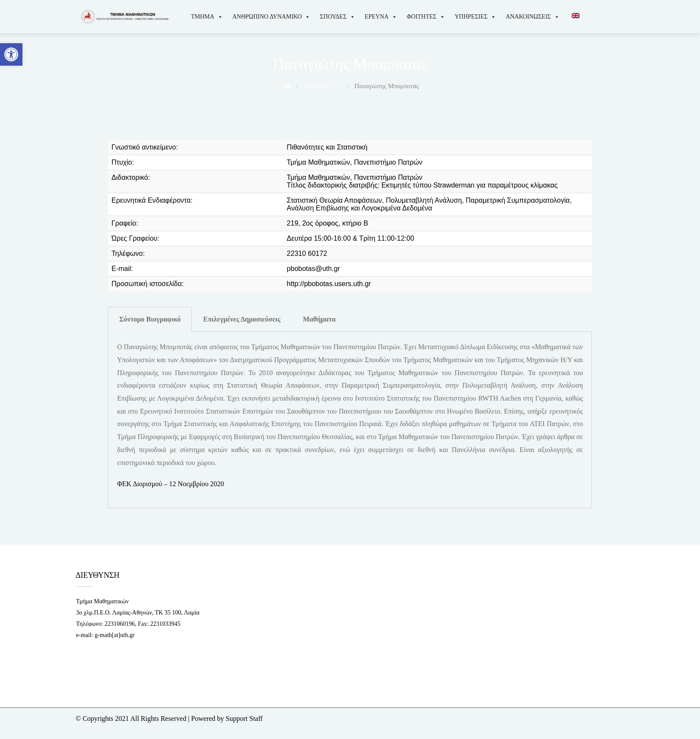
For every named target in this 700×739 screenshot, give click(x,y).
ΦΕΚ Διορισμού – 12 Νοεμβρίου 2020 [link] (170, 484)
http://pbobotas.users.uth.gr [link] (329, 284)
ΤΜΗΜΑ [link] (207, 17)
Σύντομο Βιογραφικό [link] (150, 319)
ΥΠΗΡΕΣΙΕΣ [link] (475, 17)
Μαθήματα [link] (319, 319)
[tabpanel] (350, 420)
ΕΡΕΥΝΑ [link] (381, 17)
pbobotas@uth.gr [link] (313, 269)
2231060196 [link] (120, 624)
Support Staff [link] (244, 718)
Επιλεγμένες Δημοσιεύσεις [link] (242, 319)
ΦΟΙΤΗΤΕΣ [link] (426, 17)
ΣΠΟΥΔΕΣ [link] (337, 17)
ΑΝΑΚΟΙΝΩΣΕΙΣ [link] (532, 17)
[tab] (150, 319)
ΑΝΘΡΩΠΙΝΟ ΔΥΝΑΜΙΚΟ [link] (272, 17)
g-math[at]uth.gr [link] (115, 635)
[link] (11, 54)
